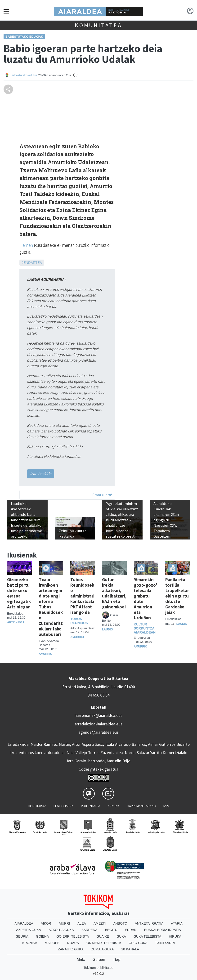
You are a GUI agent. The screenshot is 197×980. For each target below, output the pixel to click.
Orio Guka (138, 943)
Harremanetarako (141, 806)
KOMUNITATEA (98, 25)
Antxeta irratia (149, 923)
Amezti (100, 923)
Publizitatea (91, 806)
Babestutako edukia (24, 75)
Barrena (90, 930)
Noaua (73, 943)
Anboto (120, 923)
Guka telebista (147, 936)
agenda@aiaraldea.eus (98, 732)
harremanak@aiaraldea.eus (98, 715)
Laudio (107, 629)
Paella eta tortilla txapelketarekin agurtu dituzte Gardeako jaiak (177, 596)
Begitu (111, 930)
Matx (81, 960)
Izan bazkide (41, 474)
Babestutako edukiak (24, 37)
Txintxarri (165, 943)
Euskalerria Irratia (163, 930)
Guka (121, 936)
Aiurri (64, 923)
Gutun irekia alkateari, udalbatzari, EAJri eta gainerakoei (114, 593)
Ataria (177, 923)
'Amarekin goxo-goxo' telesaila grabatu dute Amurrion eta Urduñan (145, 599)
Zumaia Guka (103, 949)
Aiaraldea (24, 923)
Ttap (116, 960)
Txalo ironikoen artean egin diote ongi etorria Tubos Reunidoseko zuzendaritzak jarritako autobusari (51, 607)
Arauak (114, 806)
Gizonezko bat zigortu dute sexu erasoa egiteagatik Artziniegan (19, 593)
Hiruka (175, 936)
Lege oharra (63, 806)
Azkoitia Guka (61, 930)
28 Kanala (130, 949)
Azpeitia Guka (29, 930)
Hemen (26, 245)
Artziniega (16, 622)
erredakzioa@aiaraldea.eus (98, 724)
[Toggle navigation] (7, 11)
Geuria (22, 936)
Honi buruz (37, 806)
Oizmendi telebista (104, 943)
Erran (131, 930)
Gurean (99, 960)
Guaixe (103, 936)
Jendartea (32, 263)
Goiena (42, 936)
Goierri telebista (73, 936)
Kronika (30, 943)
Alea (82, 923)
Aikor (46, 923)
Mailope (52, 943)
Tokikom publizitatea (98, 968)
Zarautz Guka (71, 949)
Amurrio (46, 654)
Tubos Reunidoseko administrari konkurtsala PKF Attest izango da (82, 596)
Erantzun (102, 495)
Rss (166, 806)
